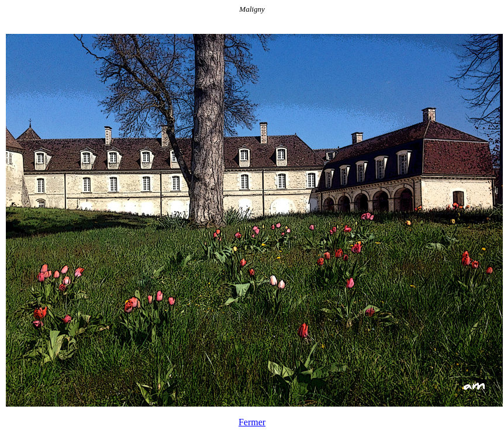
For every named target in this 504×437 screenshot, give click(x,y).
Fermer (252, 422)
